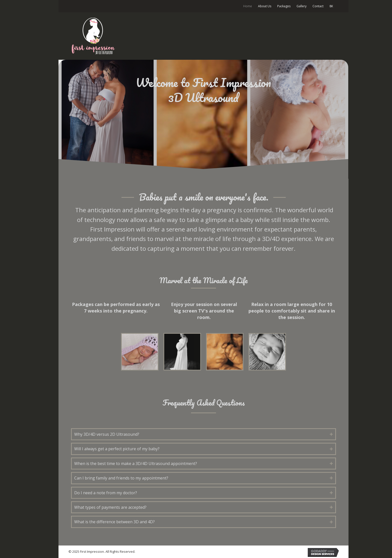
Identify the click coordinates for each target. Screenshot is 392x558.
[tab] (203, 434)
